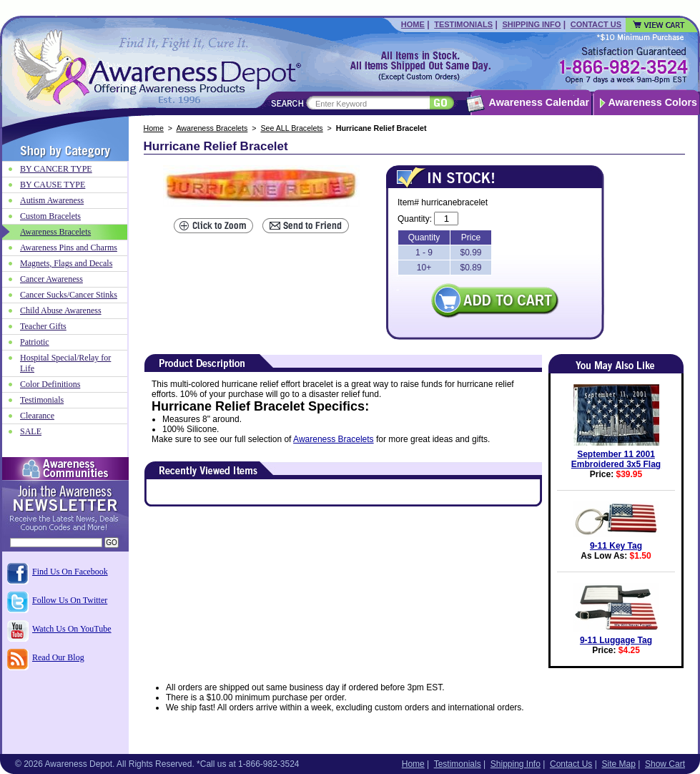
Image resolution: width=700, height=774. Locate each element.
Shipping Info (531, 24)
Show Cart (665, 764)
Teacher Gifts (43, 326)
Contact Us (596, 24)
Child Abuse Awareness (61, 310)
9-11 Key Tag (616, 546)
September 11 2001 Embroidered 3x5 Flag (616, 459)
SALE (31, 431)
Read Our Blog (58, 657)
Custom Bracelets (50, 216)
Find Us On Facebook (70, 572)
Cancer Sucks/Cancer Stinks (69, 295)
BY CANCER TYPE (56, 169)
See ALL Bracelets (291, 128)
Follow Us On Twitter (70, 600)
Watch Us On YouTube (72, 629)
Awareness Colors (653, 102)
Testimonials (463, 24)
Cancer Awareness (51, 279)
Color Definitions (50, 384)
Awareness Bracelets (212, 128)
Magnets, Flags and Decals (66, 263)
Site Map (618, 764)
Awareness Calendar (539, 102)
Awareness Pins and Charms (69, 248)
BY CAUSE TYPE (53, 185)
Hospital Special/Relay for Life (65, 363)
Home (413, 24)
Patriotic (35, 342)
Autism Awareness (52, 200)
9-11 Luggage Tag (616, 640)
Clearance (37, 416)
